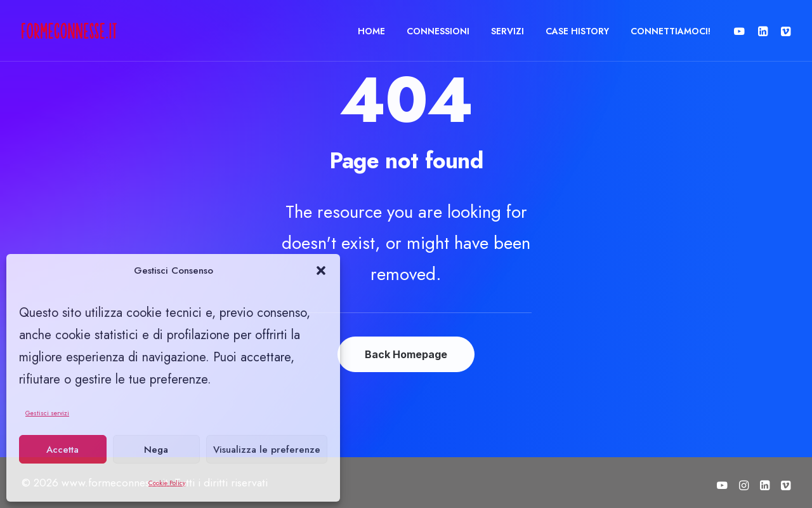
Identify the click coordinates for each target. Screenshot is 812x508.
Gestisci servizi (47, 413)
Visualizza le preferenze (267, 450)
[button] (321, 271)
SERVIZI (507, 31)
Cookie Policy (167, 483)
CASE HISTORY (577, 31)
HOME (371, 31)
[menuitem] (371, 31)
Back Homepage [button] (406, 354)
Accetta (62, 450)
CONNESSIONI (438, 31)
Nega (156, 450)
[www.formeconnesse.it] (69, 31)
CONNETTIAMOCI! (671, 31)
